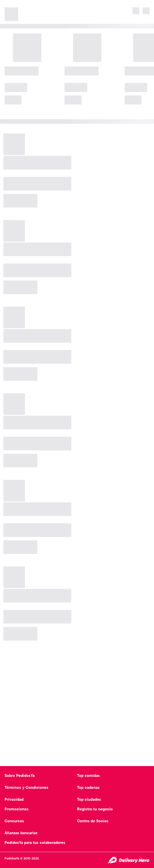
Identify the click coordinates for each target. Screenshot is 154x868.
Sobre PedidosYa (20, 775)
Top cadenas (88, 787)
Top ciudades (89, 799)
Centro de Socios (93, 821)
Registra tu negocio (95, 809)
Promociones (17, 809)
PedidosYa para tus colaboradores (35, 842)
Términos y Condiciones (26, 787)
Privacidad (14, 799)
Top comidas (88, 775)
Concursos (14, 821)
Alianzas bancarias (21, 833)
